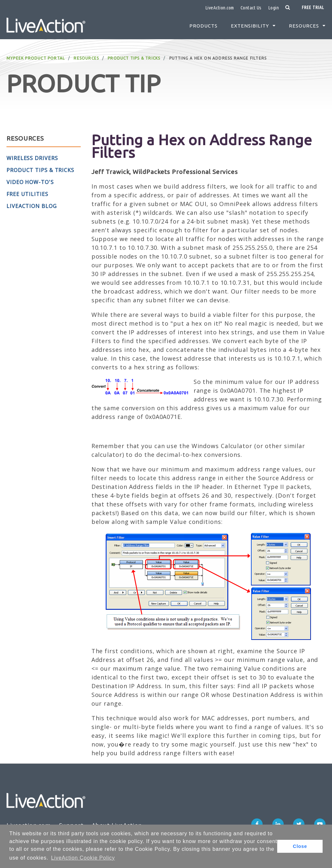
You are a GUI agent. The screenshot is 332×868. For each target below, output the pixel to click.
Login (274, 8)
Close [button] (300, 846)
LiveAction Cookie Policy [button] (83, 858)
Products (203, 26)
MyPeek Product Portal (36, 58)
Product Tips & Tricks (134, 58)
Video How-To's (30, 182)
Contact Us (251, 8)
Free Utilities (27, 194)
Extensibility (250, 26)
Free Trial (313, 7)
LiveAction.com (220, 8)
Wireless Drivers (32, 158)
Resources (304, 26)
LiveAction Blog (32, 206)
